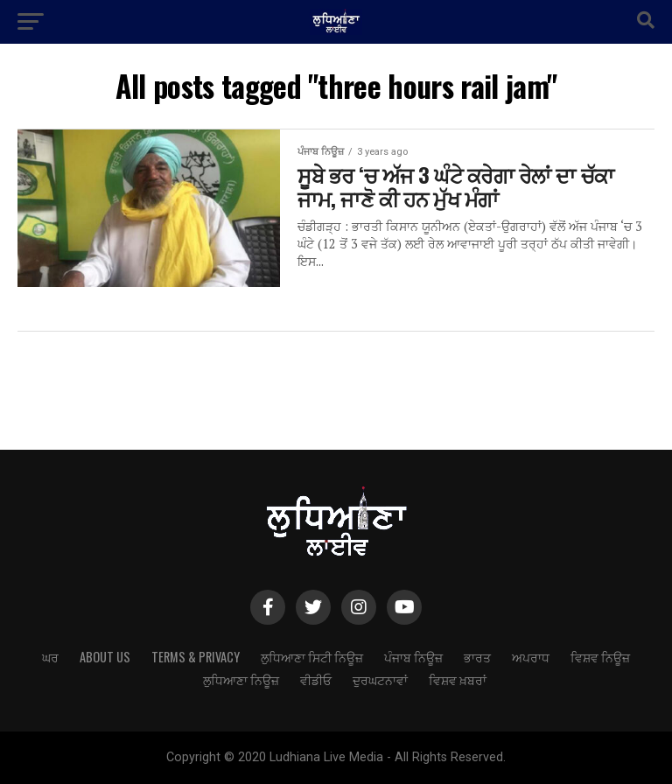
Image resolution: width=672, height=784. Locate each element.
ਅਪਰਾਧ (531, 657)
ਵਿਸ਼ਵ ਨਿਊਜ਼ (600, 657)
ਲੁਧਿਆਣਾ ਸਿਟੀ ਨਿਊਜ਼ (312, 657)
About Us (105, 657)
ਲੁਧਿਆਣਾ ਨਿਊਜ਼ (241, 679)
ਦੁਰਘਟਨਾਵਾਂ (380, 679)
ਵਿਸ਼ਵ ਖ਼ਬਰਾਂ (458, 679)
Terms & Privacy (196, 657)
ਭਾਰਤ (477, 657)
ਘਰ (50, 657)
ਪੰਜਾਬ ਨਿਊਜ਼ (413, 657)
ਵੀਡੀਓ (316, 679)
